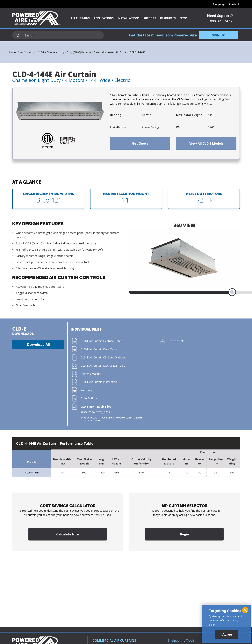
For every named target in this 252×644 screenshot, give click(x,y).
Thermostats (176, 341)
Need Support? (220, 16)
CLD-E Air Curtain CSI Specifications (103, 357)
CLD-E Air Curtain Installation (99, 382)
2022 (107, 412)
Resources (168, 18)
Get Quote (140, 143)
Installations (129, 18)
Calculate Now (68, 534)
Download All (38, 344)
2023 (99, 412)
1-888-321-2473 (219, 21)
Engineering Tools (181, 640)
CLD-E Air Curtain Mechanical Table (103, 366)
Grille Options (89, 398)
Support (150, 18)
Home (13, 52)
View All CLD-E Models (206, 143)
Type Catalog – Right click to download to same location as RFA (111, 419)
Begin (184, 534)
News (184, 18)
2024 (91, 412)
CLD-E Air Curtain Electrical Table (101, 341)
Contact (234, 4)
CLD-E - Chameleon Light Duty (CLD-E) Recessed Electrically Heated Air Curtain (83, 52)
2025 (84, 412)
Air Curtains (80, 18)
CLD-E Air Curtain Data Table (99, 349)
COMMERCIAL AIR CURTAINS (114, 640)
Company (219, 4)
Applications (104, 18)
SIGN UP (218, 35)
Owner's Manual (91, 374)
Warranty (86, 390)
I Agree (226, 634)
